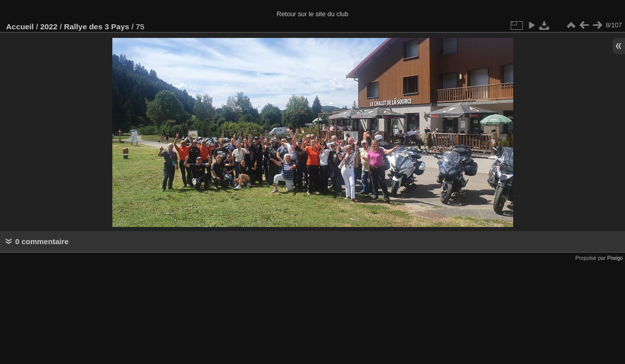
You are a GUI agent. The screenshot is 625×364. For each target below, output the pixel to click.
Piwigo (615, 258)
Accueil (20, 27)
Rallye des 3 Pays (96, 27)
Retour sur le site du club (313, 14)
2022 (49, 27)
